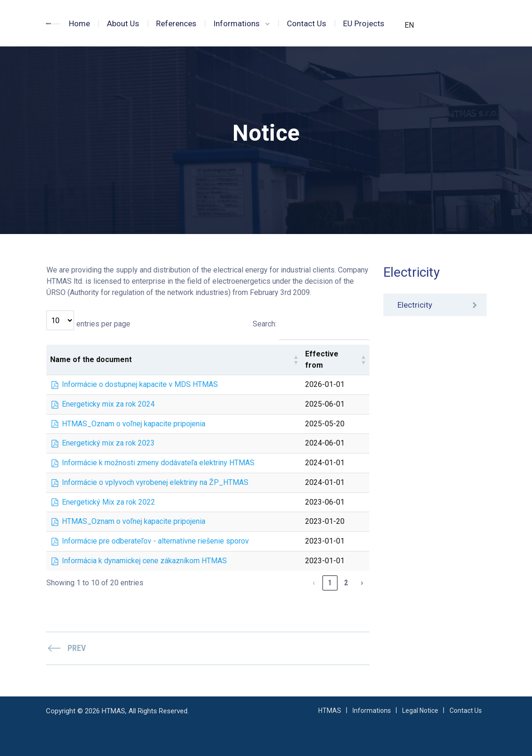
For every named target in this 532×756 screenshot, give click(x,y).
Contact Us (307, 23)
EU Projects (364, 23)
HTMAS (330, 711)
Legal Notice (420, 711)
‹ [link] (314, 583)
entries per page (103, 324)
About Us (123, 23)
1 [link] (330, 583)
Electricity (415, 305)
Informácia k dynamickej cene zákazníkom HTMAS (144, 561)
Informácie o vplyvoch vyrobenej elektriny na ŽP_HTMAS (155, 482)
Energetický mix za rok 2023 (108, 443)
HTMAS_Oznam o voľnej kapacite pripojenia (134, 424)
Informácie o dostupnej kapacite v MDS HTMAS (140, 384)
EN (409, 25)
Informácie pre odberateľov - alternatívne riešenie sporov (155, 541)
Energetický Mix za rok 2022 (109, 502)
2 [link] (346, 583)
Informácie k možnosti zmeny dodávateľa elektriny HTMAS (158, 463)
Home (79, 23)
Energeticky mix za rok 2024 (108, 404)
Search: (265, 324)
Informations (236, 23)
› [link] (362, 583)
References (176, 23)
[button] (296, 360)
